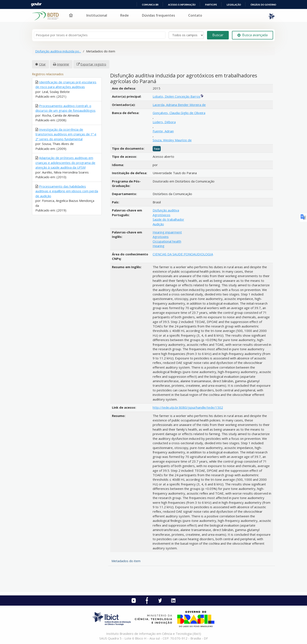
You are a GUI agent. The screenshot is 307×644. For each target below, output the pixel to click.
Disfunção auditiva (166, 210)
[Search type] (186, 35)
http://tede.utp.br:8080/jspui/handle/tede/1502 (188, 407)
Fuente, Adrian (163, 131)
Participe (211, 5)
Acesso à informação (182, 5)
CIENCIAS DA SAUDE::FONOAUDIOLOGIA (183, 254)
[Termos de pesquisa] (100, 35)
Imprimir (63, 64)
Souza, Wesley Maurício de (172, 140)
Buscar (218, 35)
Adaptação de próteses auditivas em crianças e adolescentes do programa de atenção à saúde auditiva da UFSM (65, 163)
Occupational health (167, 241)
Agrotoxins (161, 237)
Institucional (97, 15)
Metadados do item (126, 561)
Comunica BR (150, 5)
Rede (125, 15)
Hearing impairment (167, 232)
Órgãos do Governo (263, 5)
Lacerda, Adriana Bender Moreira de (179, 105)
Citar (42, 64)
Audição (158, 224)
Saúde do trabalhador (168, 219)
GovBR (36, 4)
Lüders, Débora (164, 122)
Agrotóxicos (161, 215)
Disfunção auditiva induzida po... (58, 51)
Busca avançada (253, 35)
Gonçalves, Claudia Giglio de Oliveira (179, 113)
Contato (195, 15)
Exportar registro (93, 64)
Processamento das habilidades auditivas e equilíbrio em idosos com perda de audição (67, 191)
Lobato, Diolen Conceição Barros (177, 96)
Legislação (234, 5)
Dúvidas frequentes (159, 15)
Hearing (159, 246)
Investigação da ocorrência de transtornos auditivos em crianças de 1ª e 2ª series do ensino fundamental (66, 134)
